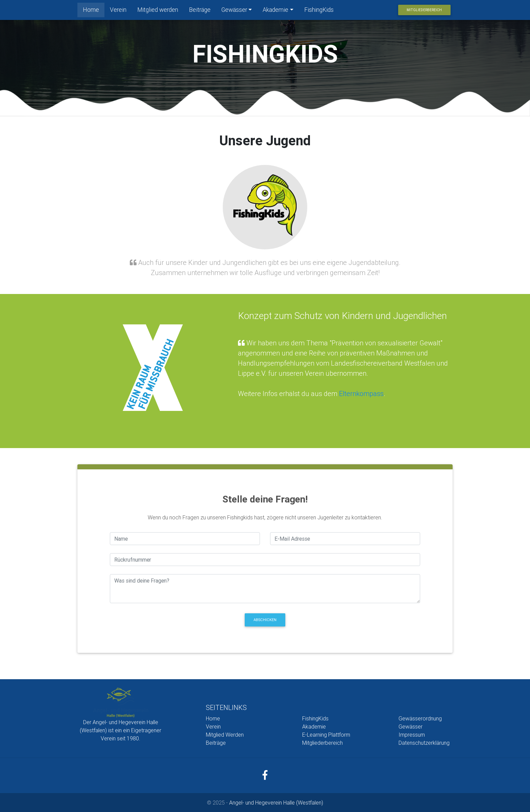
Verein (118, 11)
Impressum (412, 735)
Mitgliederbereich (424, 11)
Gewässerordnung (420, 718)
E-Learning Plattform (326, 735)
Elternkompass (361, 393)
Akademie (275, 11)
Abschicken (265, 620)
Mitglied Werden (225, 735)
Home (94, 11)
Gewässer (234, 11)
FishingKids (319, 11)
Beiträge (200, 11)
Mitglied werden (158, 11)
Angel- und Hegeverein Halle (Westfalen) (276, 803)
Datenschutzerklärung (424, 743)
